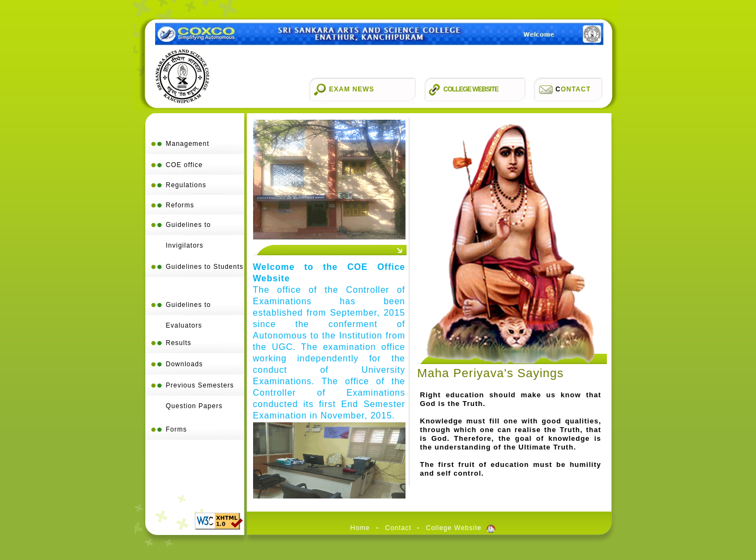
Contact (398, 528)
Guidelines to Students (205, 267)
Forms (177, 429)
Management (188, 144)
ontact (573, 89)
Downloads (185, 364)
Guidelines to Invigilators (189, 228)
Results (179, 343)
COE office (185, 165)
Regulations (186, 185)
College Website (471, 89)
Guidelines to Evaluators (189, 315)
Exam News (352, 89)
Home (360, 528)
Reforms (180, 205)
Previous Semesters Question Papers (200, 396)
